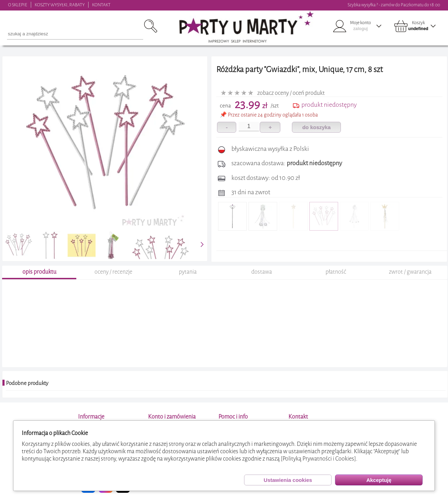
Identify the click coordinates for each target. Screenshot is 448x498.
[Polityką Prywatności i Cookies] (318, 459)
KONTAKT (101, 5)
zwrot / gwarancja (410, 272)
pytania (188, 272)
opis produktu (39, 272)
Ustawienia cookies (288, 480)
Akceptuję (379, 480)
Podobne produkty (27, 383)
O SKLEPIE (18, 5)
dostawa (262, 272)
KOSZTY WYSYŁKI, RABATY (60, 5)
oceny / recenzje (113, 272)
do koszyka (317, 127)
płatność (336, 272)
